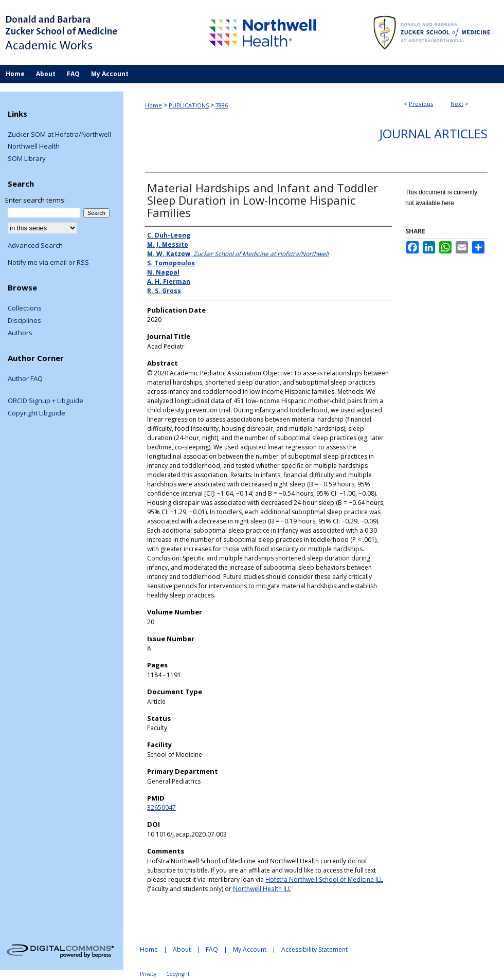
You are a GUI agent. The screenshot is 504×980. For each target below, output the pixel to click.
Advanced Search (35, 245)
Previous (421, 104)
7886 (222, 105)
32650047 (161, 807)
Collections (25, 308)
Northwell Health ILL (262, 889)
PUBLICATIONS (189, 105)
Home (154, 105)
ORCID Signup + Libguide (46, 401)
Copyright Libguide (37, 413)
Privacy (148, 974)
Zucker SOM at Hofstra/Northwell (59, 135)
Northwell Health (34, 147)
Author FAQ (25, 379)
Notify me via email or (48, 263)
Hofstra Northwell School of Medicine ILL (324, 879)
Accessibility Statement (314, 949)
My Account (250, 949)
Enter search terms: (35, 200)
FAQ (212, 949)
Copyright (178, 974)
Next (457, 104)
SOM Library (27, 159)
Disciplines (24, 321)
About (182, 949)
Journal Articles (434, 133)
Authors (20, 333)
